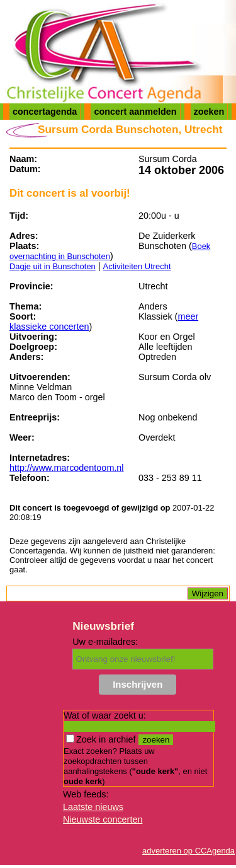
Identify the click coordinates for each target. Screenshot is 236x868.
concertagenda (45, 112)
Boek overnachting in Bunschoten (110, 251)
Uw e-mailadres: (105, 642)
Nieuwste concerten (103, 819)
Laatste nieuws (93, 807)
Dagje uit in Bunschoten (53, 266)
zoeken (209, 112)
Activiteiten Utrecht (137, 266)
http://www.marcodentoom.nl (67, 468)
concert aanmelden (135, 112)
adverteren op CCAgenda (188, 851)
